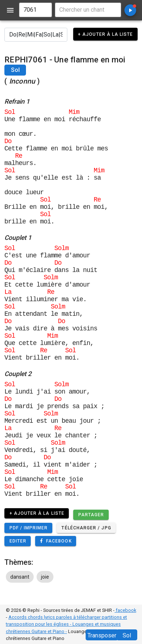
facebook (125, 610)
